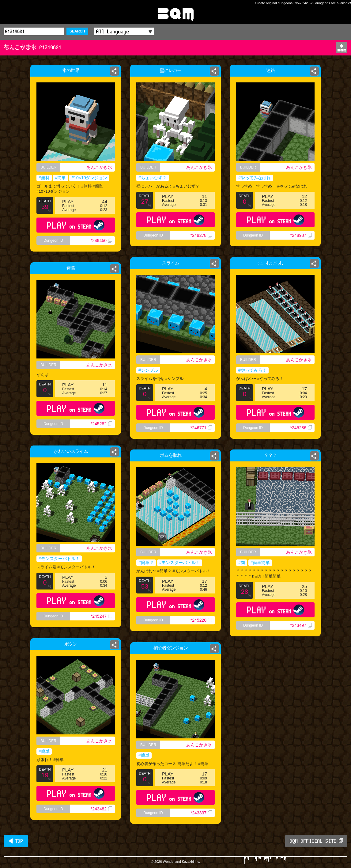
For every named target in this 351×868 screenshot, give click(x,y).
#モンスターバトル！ (59, 559)
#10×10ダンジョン (89, 178)
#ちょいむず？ (153, 178)
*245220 (201, 620)
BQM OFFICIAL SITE (316, 841)
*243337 (201, 813)
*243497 (301, 625)
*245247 (101, 616)
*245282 (101, 424)
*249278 (201, 235)
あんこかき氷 (99, 167)
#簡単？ (146, 563)
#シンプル (148, 370)
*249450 (101, 241)
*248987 (302, 237)
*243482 (101, 809)
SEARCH (77, 31)
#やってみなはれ (254, 178)
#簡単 (61, 178)
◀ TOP (16, 841)
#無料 (44, 178)
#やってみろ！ (252, 370)
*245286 (301, 428)
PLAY (76, 225)
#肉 (242, 563)
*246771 (201, 428)
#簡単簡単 (260, 563)
